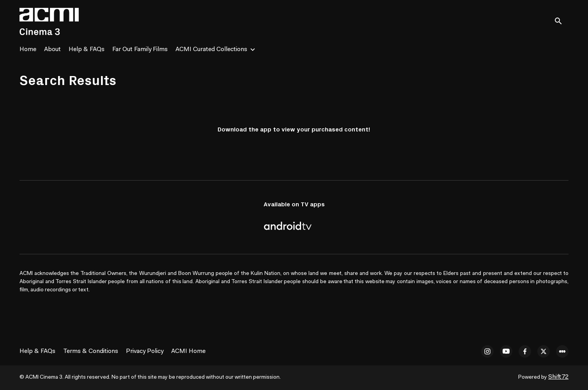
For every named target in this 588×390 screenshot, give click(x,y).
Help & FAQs (87, 50)
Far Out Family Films (140, 50)
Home (28, 50)
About (52, 50)
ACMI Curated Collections (211, 50)
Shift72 (558, 377)
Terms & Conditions (91, 351)
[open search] (561, 21)
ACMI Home (188, 351)
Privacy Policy (145, 351)
